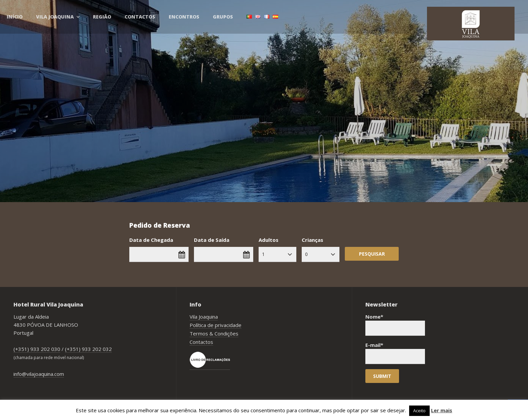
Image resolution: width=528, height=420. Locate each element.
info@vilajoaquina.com (39, 374)
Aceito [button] (419, 411)
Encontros (184, 17)
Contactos (140, 17)
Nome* (395, 325)
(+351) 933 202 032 (88, 349)
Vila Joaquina (55, 17)
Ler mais (442, 410)
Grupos (223, 17)
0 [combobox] (306, 254)
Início (15, 17)
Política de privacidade (216, 325)
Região (102, 17)
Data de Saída (212, 240)
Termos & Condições (214, 333)
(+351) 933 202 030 (37, 349)
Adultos (269, 240)
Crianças (312, 240)
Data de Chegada (151, 240)
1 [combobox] (263, 254)
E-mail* (395, 353)
